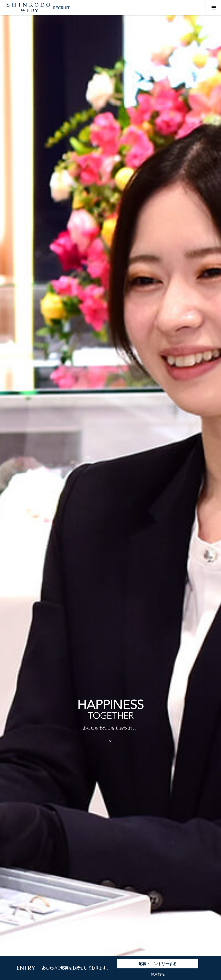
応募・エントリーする (158, 964)
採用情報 (158, 974)
